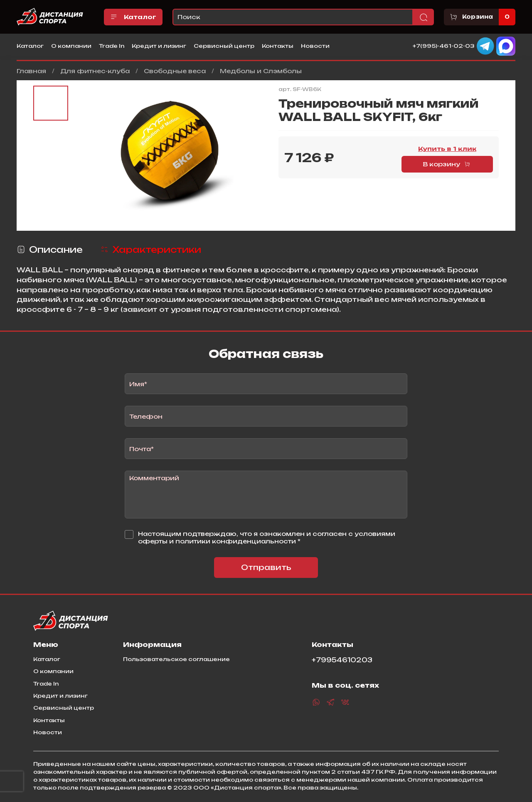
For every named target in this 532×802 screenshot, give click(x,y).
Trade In (112, 46)
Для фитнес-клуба (95, 71)
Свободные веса (175, 71)
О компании (71, 46)
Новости (315, 46)
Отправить (266, 567)
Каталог (133, 17)
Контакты (278, 46)
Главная (31, 71)
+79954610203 (342, 660)
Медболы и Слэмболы (261, 71)
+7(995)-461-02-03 (444, 45)
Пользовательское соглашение (176, 659)
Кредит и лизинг (159, 46)
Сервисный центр (224, 46)
